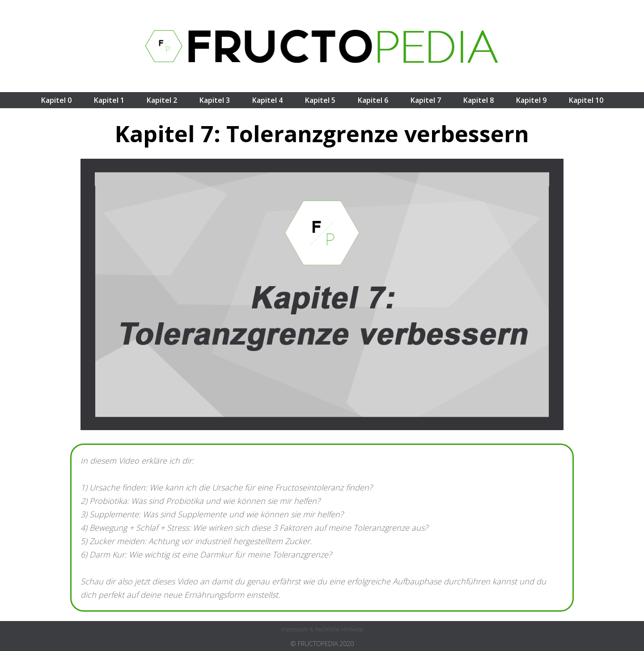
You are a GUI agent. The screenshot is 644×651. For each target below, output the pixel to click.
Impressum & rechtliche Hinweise (322, 629)
